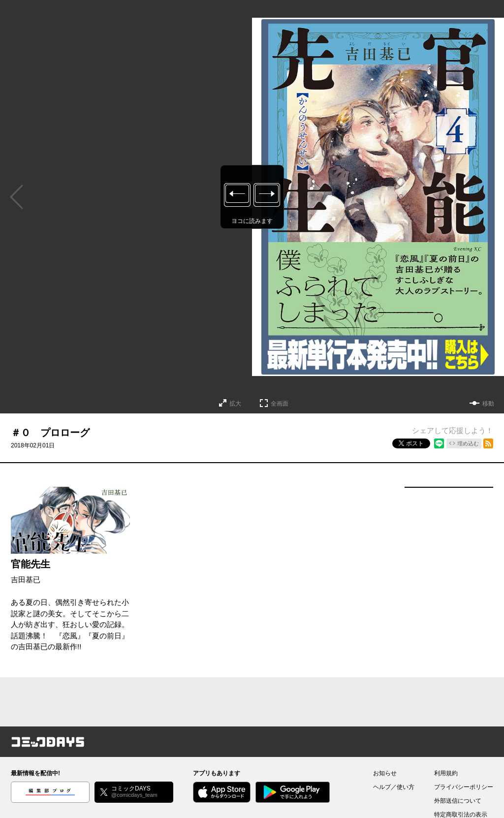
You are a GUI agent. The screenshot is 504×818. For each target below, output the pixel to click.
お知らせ (385, 773)
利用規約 (446, 773)
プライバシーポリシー (464, 787)
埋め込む (468, 443)
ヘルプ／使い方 (394, 787)
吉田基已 (26, 580)
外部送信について (458, 801)
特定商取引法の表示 (461, 815)
